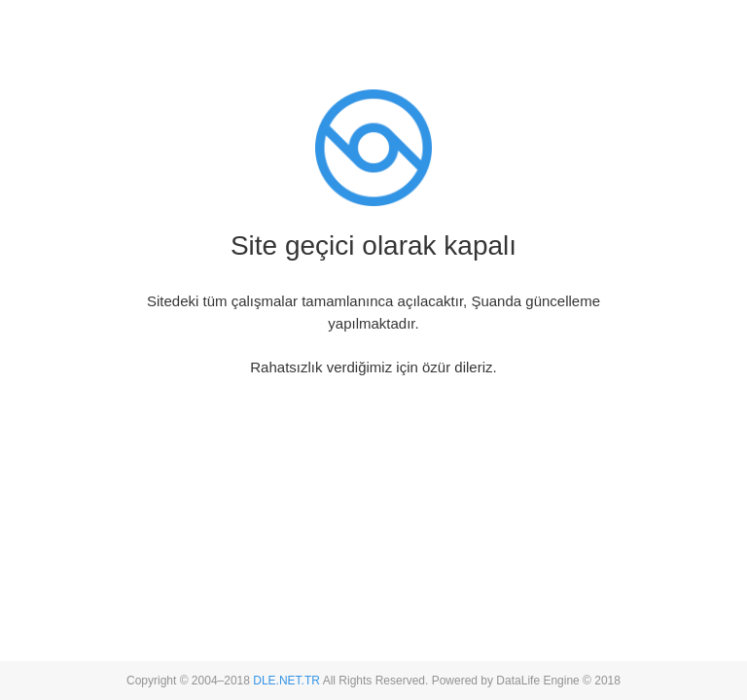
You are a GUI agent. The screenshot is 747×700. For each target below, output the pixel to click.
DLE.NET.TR (286, 681)
